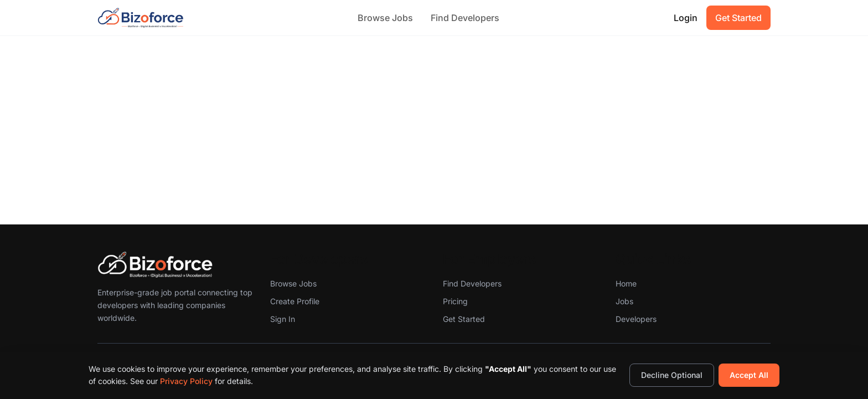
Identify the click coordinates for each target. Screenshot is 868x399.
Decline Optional (672, 375)
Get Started (738, 18)
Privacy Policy (186, 381)
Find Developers (465, 18)
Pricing (455, 301)
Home (626, 283)
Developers (636, 319)
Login (686, 18)
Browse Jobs (385, 18)
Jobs (624, 301)
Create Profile (295, 301)
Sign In (283, 319)
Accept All (749, 375)
